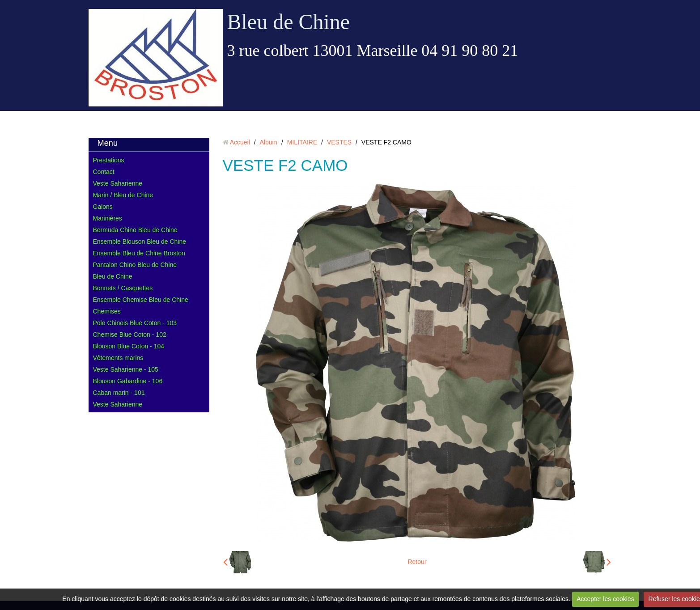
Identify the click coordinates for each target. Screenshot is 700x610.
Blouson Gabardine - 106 (128, 381)
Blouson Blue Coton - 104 (129, 346)
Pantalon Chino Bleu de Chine (135, 265)
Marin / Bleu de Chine (123, 195)
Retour (417, 562)
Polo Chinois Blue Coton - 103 (135, 323)
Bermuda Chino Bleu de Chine (135, 230)
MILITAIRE (302, 142)
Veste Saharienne (118, 183)
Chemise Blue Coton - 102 (130, 335)
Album (268, 142)
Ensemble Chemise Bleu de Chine (141, 300)
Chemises (107, 311)
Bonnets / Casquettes (123, 288)
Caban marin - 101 (119, 393)
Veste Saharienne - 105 (126, 369)
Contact (104, 172)
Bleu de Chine (289, 22)
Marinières (108, 218)
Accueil (240, 142)
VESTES (339, 142)
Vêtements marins (118, 358)
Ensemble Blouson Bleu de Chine (140, 241)
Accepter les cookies (605, 599)
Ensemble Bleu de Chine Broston (139, 253)
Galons (103, 207)
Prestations (109, 160)
